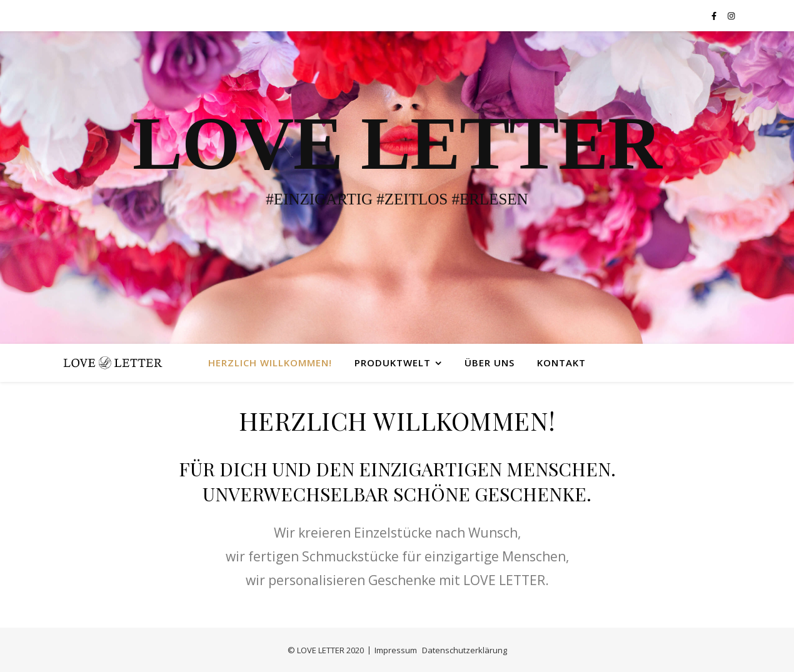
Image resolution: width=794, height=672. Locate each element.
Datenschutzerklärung (465, 650)
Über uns (490, 363)
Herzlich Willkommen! (270, 363)
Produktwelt (393, 363)
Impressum (396, 650)
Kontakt (561, 363)
